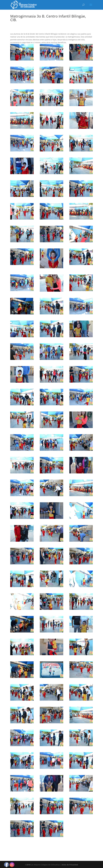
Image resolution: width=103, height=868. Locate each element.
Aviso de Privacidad (70, 865)
